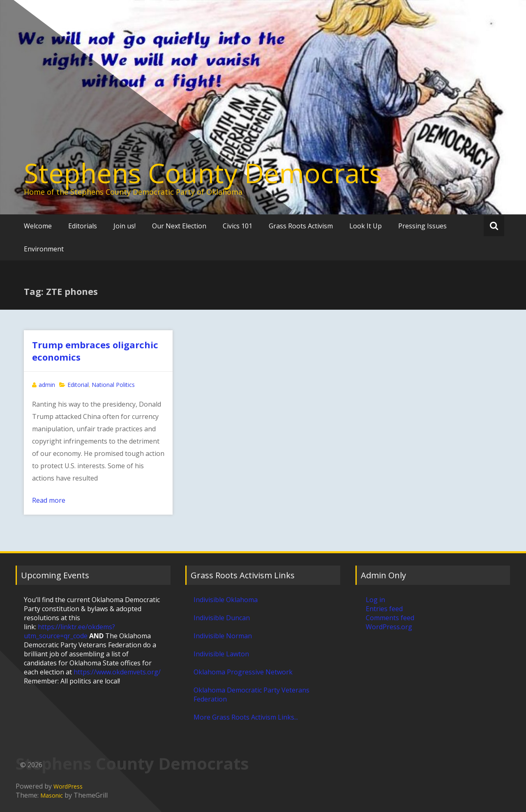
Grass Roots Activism (301, 226)
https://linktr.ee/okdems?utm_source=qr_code (69, 631)
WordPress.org (389, 627)
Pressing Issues (422, 226)
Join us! (125, 226)
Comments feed (390, 618)
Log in (375, 600)
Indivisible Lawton (221, 654)
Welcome (38, 226)
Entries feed (384, 609)
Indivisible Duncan (222, 618)
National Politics (113, 385)
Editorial (78, 385)
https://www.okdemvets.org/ (117, 672)
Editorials (83, 226)
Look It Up (366, 226)
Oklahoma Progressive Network (243, 672)
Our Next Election (179, 226)
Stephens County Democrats (203, 173)
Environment (44, 249)
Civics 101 (238, 226)
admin (47, 385)
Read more (49, 500)
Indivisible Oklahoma (226, 600)
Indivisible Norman (223, 636)
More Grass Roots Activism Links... (246, 717)
